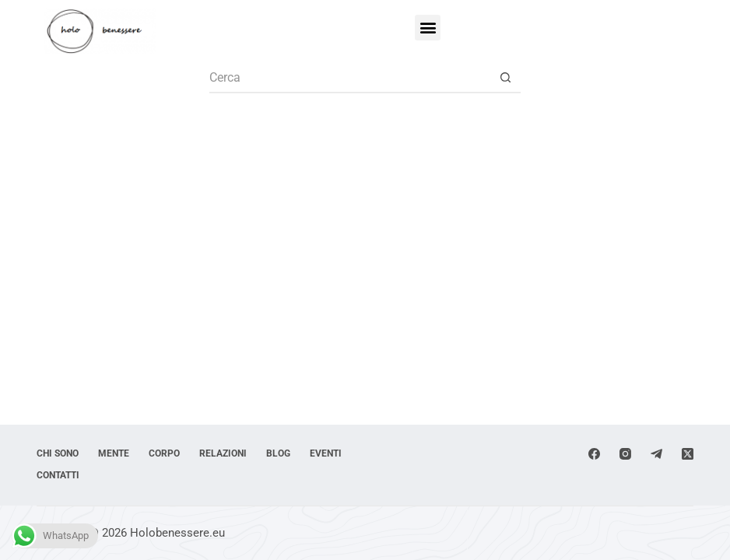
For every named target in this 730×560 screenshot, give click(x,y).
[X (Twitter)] (688, 454)
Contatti (58, 475)
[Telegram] (656, 454)
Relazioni (223, 453)
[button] (428, 28)
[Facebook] (594, 454)
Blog (278, 453)
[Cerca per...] (349, 78)
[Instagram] (625, 454)
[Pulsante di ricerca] (505, 78)
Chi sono (58, 453)
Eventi (326, 453)
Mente (114, 453)
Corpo (164, 453)
